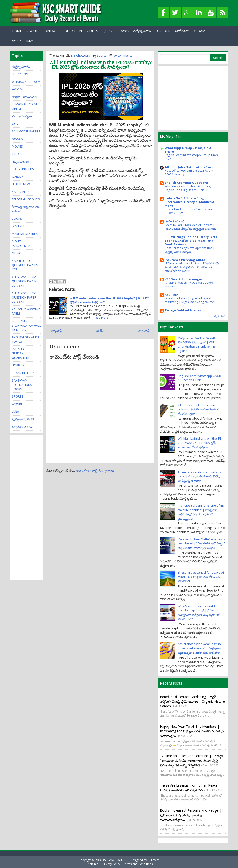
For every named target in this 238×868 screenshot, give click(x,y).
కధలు (125, 31)
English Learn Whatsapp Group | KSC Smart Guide (201, 378)
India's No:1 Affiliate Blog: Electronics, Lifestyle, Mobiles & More (190, 202)
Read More (101, 318)
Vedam (200, 31)
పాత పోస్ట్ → (146, 331)
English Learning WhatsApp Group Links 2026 (191, 157)
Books (17, 219)
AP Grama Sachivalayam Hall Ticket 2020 (26, 325)
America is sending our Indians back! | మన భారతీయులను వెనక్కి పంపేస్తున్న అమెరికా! (199, 476)
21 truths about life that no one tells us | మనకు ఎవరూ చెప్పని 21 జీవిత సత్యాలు (200, 409)
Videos (92, 31)
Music (16, 253)
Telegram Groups (26, 199)
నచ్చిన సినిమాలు (22, 427)
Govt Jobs (20, 124)
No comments (123, 55)
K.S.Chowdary (81, 55)
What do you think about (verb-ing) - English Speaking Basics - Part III (189, 188)
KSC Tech (172, 295)
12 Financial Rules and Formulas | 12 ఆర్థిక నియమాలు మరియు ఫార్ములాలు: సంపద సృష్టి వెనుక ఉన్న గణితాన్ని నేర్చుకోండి (191, 760)
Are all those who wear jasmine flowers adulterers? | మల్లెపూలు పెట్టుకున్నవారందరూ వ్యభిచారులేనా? (200, 648)
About (32, 31)
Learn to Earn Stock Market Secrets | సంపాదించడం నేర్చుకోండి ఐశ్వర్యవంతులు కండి (190, 227)
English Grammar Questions (187, 183)
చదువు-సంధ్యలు (22, 116)
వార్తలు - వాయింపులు (25, 97)
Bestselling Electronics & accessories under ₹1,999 (190, 211)
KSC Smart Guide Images (184, 279)
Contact (50, 31)
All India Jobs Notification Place (189, 167)
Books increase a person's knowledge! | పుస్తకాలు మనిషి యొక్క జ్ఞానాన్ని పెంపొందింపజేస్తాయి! (191, 815)
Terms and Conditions (138, 864)
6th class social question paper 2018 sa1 (25, 297)
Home (17, 31)
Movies (17, 146)
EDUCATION (72, 31)
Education (20, 74)
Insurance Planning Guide (185, 260)
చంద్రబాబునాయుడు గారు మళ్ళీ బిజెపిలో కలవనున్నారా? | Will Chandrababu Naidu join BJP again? (198, 344)
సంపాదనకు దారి (175, 221)
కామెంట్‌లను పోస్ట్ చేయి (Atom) (95, 471)
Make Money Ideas (26, 234)
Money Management (22, 243)
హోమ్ (100, 331)
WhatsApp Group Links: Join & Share (188, 150)
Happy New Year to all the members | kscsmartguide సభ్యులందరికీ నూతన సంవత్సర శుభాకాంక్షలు (192, 731)
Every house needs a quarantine (21, 353)
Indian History (23, 373)
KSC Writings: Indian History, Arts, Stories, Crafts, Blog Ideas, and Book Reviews (191, 241)
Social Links (23, 41)
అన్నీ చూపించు (220, 316)
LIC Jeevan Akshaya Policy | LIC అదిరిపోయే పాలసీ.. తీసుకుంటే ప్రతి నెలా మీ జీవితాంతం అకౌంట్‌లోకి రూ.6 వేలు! (192, 267)
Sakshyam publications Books (22, 385)
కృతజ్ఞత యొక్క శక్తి (23, 419)
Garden (18, 177)
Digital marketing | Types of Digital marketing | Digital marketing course (189, 300)
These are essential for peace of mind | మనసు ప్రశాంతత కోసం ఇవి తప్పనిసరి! (201, 577)
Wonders (19, 404)
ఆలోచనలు (182, 31)
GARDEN (164, 31)
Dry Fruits (20, 226)
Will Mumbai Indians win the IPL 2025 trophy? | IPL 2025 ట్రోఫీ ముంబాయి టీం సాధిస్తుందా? (100, 65)
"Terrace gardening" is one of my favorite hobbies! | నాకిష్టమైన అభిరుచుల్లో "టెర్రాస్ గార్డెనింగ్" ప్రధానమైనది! (201, 512)
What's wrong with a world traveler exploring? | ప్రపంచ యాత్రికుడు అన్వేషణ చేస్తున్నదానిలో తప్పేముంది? (199, 613)
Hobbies (18, 365)
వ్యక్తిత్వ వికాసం (143, 31)
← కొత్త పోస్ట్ (55, 331)
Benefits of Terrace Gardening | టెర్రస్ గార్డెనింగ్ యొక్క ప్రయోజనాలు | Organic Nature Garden (192, 701)
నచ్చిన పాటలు (20, 161)
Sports (102, 55)
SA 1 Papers (21, 192)
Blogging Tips (23, 169)
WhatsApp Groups (26, 82)
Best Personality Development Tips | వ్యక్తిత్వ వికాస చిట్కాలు (190, 250)
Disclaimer (92, 864)
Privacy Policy (111, 864)
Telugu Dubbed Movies (183, 310)
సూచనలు (18, 139)
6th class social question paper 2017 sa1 (25, 281)
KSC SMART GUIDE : (115, 860)
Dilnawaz (154, 860)
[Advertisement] (100, 243)
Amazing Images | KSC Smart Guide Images (189, 285)
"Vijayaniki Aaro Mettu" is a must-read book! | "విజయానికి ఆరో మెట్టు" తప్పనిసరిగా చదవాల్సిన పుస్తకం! (201, 543)
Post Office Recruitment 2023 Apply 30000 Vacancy (189, 172)
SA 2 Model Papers (26, 131)
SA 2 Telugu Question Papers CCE (25, 265)
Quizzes (110, 31)
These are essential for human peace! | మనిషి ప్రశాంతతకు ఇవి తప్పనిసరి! (190, 788)
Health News (22, 184)
